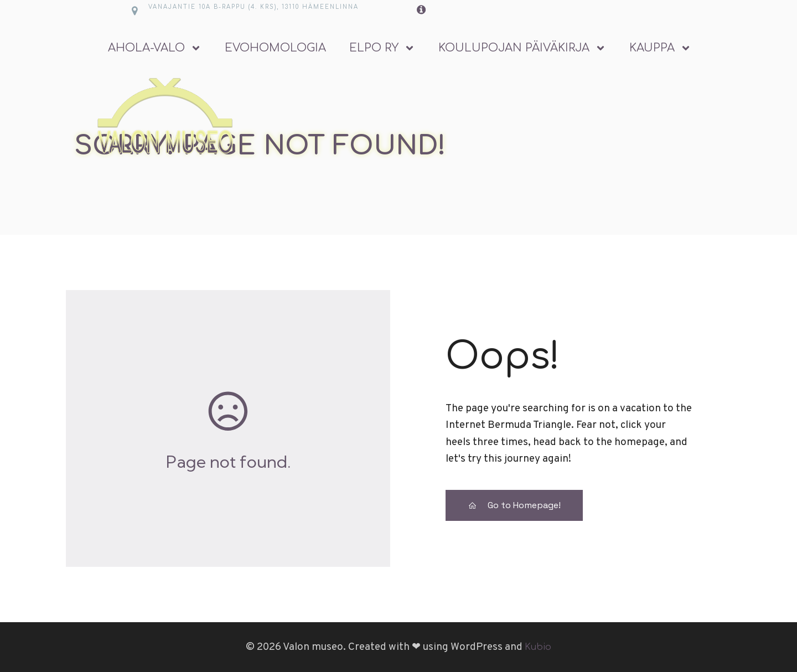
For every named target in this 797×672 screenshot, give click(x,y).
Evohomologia (275, 48)
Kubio (538, 647)
